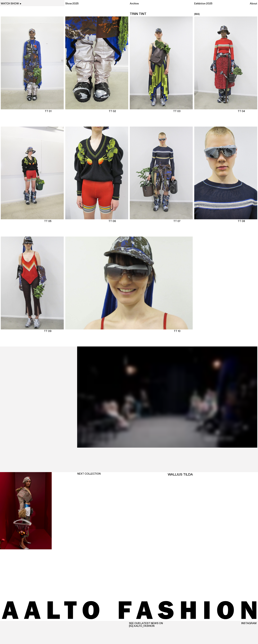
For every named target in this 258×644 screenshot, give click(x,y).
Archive (134, 4)
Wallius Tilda (180, 475)
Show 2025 (72, 4)
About (254, 4)
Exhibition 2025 (203, 4)
